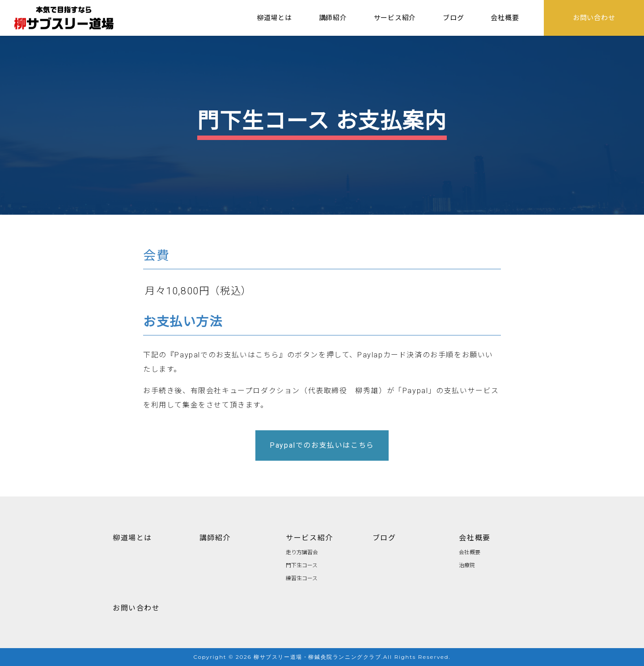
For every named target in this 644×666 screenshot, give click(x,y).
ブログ (384, 537)
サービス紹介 (309, 537)
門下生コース (302, 565)
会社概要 (475, 537)
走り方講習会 (302, 552)
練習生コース (302, 578)
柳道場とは (132, 537)
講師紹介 (215, 537)
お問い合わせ (136, 607)
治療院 (467, 565)
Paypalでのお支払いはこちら (322, 445)
